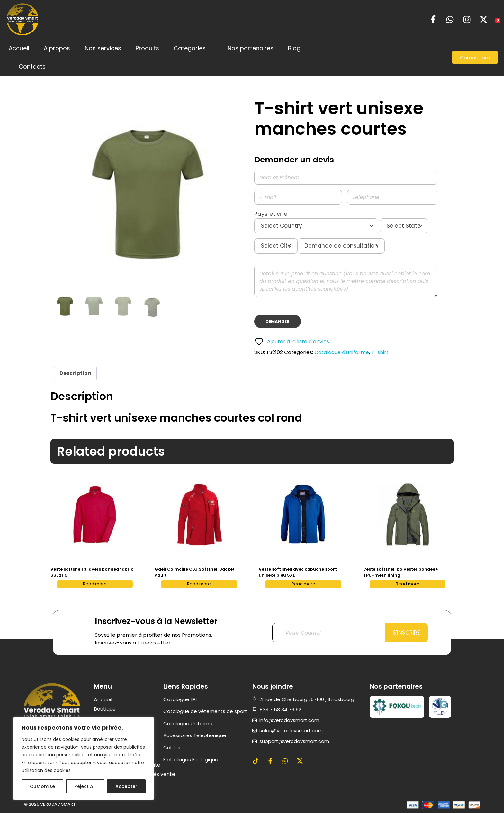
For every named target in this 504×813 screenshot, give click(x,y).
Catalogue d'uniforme (342, 352)
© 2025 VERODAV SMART (50, 804)
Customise (42, 786)
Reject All (85, 786)
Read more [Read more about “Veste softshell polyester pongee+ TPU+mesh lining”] (408, 584)
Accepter (126, 786)
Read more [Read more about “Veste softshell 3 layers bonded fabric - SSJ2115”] (95, 584)
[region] (84, 759)
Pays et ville (346, 234)
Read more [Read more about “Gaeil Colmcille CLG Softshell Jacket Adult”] (199, 584)
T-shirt (380, 352)
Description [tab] (75, 373)
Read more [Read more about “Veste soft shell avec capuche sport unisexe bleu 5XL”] (303, 584)
